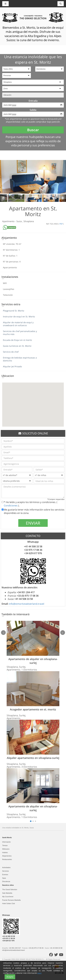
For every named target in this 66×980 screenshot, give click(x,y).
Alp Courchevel (8, 897)
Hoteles (5, 852)
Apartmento (9, 221)
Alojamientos (7, 856)
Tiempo (5, 845)
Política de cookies (21, 961)
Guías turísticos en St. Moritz (17, 346)
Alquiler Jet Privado (12, 366)
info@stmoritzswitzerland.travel (27, 604)
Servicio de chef (11, 352)
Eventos (5, 875)
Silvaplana (29, 221)
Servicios (6, 871)
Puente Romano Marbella (11, 900)
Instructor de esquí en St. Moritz (19, 317)
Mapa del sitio (7, 961)
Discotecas (6, 881)
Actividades (6, 867)
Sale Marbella (7, 893)
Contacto (42, 961)
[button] (33, 402)
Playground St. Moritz (14, 311)
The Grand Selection (10, 890)
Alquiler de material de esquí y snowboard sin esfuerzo (18, 324)
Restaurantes (7, 859)
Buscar (33, 130)
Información (6, 842)
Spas (4, 878)
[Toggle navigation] (61, 4)
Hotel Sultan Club (9, 903)
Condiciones (11, 505)
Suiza (19, 221)
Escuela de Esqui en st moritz (17, 340)
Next (63, 198)
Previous (3, 198)
